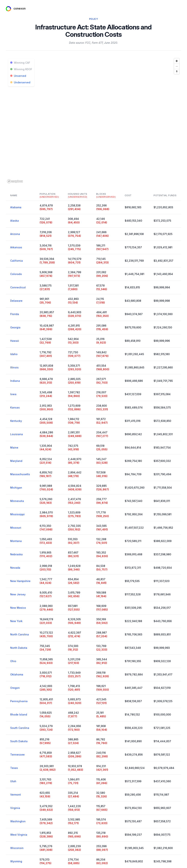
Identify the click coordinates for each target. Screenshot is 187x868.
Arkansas (16, 247)
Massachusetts (20, 474)
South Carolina (20, 728)
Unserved (18, 76)
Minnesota (17, 501)
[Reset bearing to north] (177, 72)
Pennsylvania (19, 701)
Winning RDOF (21, 69)
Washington (18, 821)
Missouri (16, 528)
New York (16, 621)
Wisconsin (17, 848)
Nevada (15, 568)
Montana (16, 541)
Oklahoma (17, 674)
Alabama (16, 207)
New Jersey (18, 594)
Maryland (16, 461)
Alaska (15, 221)
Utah (13, 781)
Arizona (15, 234)
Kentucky (16, 421)
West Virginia (19, 835)
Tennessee (17, 755)
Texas (14, 768)
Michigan (16, 488)
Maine (14, 448)
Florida (15, 314)
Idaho (14, 354)
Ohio (13, 661)
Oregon (15, 688)
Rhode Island (19, 714)
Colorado (16, 274)
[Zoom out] (177, 66)
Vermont (16, 795)
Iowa (13, 394)
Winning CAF (20, 63)
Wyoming (16, 861)
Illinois (14, 367)
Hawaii (15, 341)
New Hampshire (20, 581)
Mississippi (17, 514)
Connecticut (18, 287)
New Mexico (18, 608)
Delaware (16, 301)
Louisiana (17, 434)
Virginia (15, 808)
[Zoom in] (177, 61)
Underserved (20, 82)
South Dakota (19, 741)
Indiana (15, 381)
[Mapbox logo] (15, 181)
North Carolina (20, 634)
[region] (93, 120)
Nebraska (16, 554)
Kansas (15, 407)
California (17, 261)
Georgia (15, 327)
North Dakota (19, 648)
